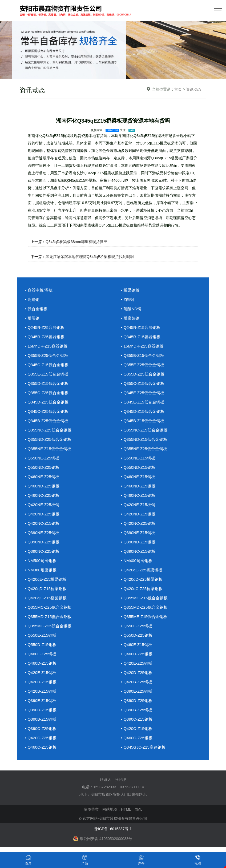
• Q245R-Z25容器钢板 (45, 327)
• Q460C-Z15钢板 (41, 747)
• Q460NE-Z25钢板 (42, 477)
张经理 (120, 780)
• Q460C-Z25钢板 (137, 738)
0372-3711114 (132, 787)
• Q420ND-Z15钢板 (138, 514)
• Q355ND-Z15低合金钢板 (144, 439)
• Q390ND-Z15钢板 (138, 542)
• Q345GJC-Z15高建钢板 (143, 747)
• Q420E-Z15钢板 (41, 673)
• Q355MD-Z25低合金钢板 (144, 607)
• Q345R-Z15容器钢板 (141, 337)
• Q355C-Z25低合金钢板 (47, 393)
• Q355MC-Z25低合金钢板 (48, 607)
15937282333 (105, 787)
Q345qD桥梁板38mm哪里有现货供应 (76, 242)
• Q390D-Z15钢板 (41, 710)
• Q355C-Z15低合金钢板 (143, 383)
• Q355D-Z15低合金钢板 (47, 383)
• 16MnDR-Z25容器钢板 (142, 346)
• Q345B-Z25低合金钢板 (47, 421)
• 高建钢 (32, 299)
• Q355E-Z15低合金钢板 (47, 374)
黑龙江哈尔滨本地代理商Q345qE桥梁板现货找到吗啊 (90, 257)
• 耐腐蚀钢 (130, 318)
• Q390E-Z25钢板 (137, 691)
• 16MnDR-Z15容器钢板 (46, 346)
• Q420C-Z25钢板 (41, 738)
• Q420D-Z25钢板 (137, 673)
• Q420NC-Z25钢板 (138, 523)
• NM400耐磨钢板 (137, 561)
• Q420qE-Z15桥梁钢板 (46, 579)
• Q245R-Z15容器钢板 (141, 327)
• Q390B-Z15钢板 (41, 719)
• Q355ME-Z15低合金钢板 (144, 617)
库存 (141, 860)
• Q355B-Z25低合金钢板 (47, 355)
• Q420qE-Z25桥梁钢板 (142, 570)
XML (138, 809)
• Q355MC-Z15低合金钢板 (144, 598)
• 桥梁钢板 (130, 290)
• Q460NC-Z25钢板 (42, 495)
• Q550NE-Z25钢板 (42, 458)
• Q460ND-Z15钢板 (138, 486)
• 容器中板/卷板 (39, 290)
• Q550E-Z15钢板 (41, 635)
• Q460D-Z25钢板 (137, 654)
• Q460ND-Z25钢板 (42, 486)
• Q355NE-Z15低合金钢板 (48, 449)
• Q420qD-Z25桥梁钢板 (142, 579)
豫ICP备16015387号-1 (113, 829)
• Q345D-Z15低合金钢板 (143, 411)
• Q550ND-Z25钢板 (42, 467)
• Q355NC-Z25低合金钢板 (48, 430)
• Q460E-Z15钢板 (137, 645)
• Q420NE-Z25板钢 (42, 505)
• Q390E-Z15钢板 (41, 701)
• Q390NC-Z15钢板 (138, 551)
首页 (178, 89)
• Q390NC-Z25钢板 (42, 551)
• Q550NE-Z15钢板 (138, 458)
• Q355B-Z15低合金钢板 (143, 355)
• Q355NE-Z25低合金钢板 (144, 449)
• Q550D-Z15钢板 (41, 645)
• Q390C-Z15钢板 (137, 719)
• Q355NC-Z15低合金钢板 (144, 430)
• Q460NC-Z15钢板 (138, 495)
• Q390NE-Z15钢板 (138, 533)
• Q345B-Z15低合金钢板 (143, 421)
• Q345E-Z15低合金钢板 (143, 402)
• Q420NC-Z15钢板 (42, 523)
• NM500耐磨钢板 (41, 561)
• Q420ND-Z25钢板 (42, 514)
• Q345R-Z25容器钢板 (45, 337)
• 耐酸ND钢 (131, 309)
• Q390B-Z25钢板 (137, 710)
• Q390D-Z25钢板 (137, 701)
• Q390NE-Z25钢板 (42, 533)
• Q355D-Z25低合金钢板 (143, 374)
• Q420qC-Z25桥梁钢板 (142, 589)
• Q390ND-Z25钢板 (42, 542)
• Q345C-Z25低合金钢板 (47, 411)
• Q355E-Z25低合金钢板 (143, 365)
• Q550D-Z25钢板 (137, 635)
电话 (198, 860)
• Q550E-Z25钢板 (137, 626)
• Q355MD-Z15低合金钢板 (48, 617)
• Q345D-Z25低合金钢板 (47, 402)
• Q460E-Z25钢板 (41, 654)
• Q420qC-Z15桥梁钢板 (46, 598)
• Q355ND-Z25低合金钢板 (48, 439)
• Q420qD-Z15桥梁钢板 (46, 589)
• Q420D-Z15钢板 (41, 682)
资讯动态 (193, 89)
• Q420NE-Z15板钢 (138, 505)
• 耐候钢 (32, 318)
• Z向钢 (128, 299)
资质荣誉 (91, 809)
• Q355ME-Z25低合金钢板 (48, 626)
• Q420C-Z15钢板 (137, 728)
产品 (85, 860)
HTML (126, 809)
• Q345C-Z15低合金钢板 (47, 365)
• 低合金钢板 (36, 309)
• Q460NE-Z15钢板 (138, 477)
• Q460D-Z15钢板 (41, 663)
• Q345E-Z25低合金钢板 (143, 393)
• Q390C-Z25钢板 (41, 728)
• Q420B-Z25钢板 (137, 682)
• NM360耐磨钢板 (41, 570)
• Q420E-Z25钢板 (137, 663)
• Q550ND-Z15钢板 (138, 467)
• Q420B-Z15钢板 (41, 691)
